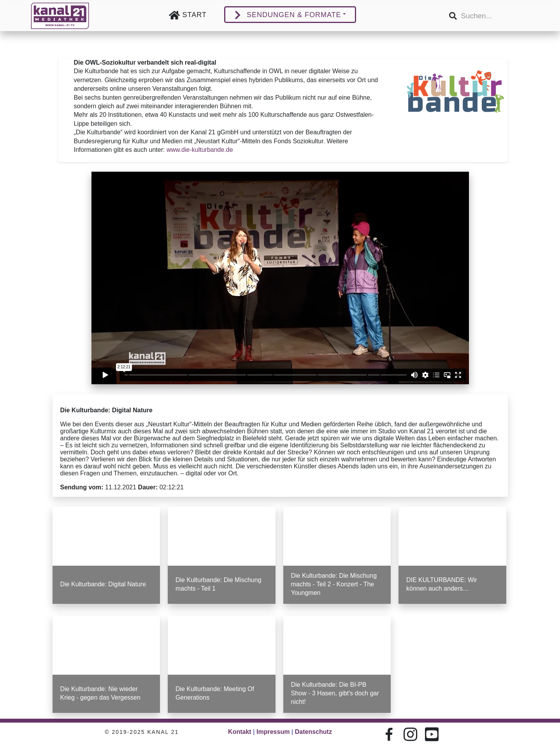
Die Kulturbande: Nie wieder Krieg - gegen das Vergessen (101, 692)
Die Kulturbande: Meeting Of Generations (215, 692)
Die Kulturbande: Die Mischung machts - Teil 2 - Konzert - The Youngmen (334, 584)
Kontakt (240, 732)
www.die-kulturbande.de (200, 150)
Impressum (273, 732)
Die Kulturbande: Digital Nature (104, 584)
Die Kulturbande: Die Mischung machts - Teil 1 (219, 584)
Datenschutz (313, 732)
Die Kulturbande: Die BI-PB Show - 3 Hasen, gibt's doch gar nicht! (335, 692)
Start (195, 15)
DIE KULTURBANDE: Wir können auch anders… (441, 584)
